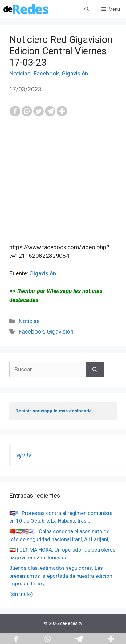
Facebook (46, 73)
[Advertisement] (63, 193)
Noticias (20, 73)
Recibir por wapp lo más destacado (54, 411)
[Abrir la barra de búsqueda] (87, 9)
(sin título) (21, 594)
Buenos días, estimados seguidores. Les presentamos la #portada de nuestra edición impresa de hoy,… (61, 576)
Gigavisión (75, 73)
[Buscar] (95, 370)
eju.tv (24, 455)
